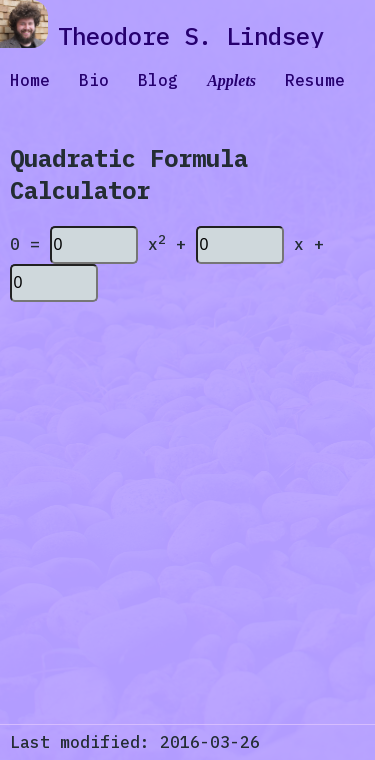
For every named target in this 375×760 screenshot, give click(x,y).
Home (30, 80)
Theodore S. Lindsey (191, 36)
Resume (315, 80)
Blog (158, 80)
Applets (231, 80)
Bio (94, 80)
